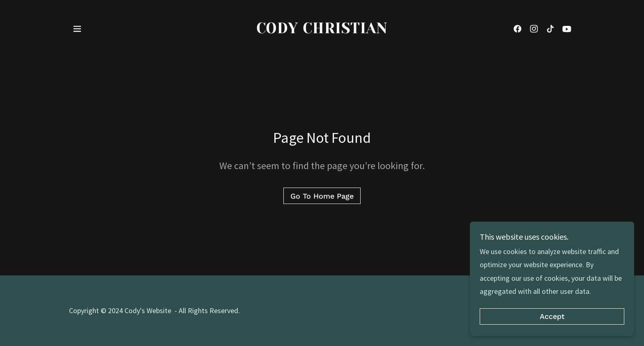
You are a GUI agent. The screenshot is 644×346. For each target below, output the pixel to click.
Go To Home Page (322, 196)
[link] (322, 31)
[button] (77, 29)
